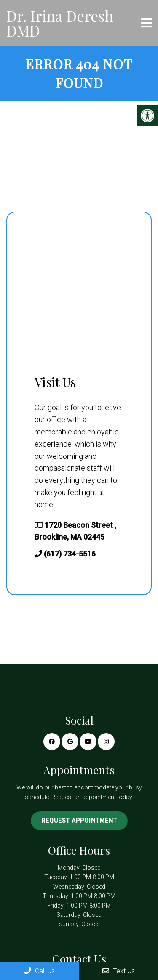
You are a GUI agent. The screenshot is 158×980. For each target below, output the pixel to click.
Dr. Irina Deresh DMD (60, 23)
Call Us (40, 971)
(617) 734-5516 (70, 554)
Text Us (119, 971)
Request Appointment (79, 821)
